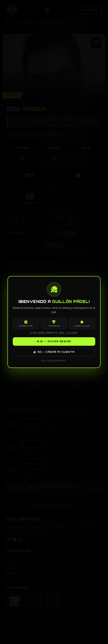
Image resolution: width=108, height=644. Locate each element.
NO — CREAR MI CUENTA (54, 352)
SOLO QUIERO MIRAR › (54, 360)
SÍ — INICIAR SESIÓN (54, 341)
